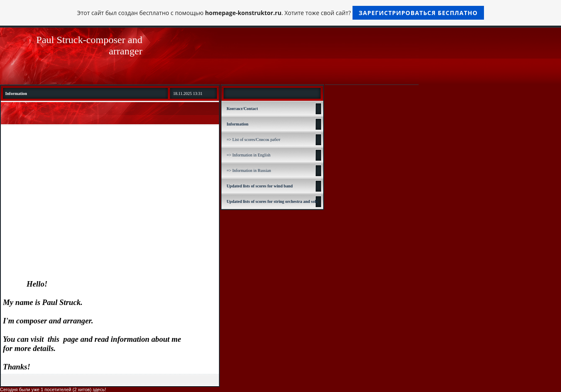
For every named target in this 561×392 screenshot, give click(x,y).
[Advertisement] (110, 190)
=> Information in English (248, 155)
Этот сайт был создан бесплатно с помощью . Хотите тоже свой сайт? (280, 13)
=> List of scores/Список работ (253, 140)
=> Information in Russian (249, 170)
